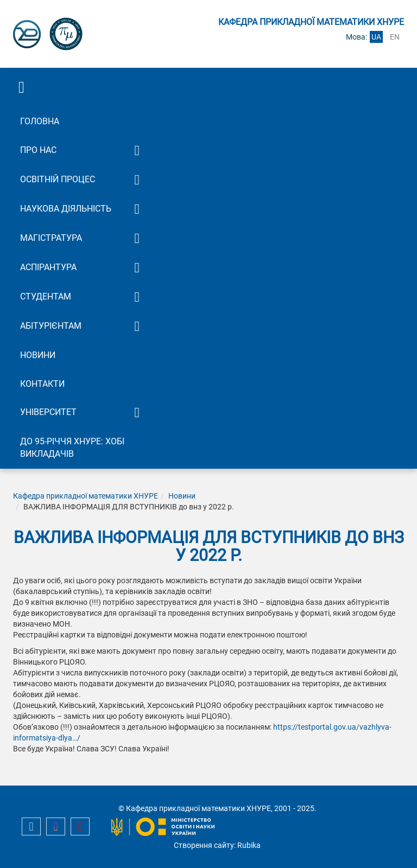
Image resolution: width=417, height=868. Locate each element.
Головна (40, 121)
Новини (38, 355)
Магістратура (51, 238)
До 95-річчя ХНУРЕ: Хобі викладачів (72, 448)
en (395, 37)
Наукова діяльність (66, 209)
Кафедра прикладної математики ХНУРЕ (86, 496)
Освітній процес (58, 179)
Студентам (46, 296)
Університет (48, 412)
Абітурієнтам (51, 326)
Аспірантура (48, 267)
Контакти (42, 384)
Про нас (38, 150)
